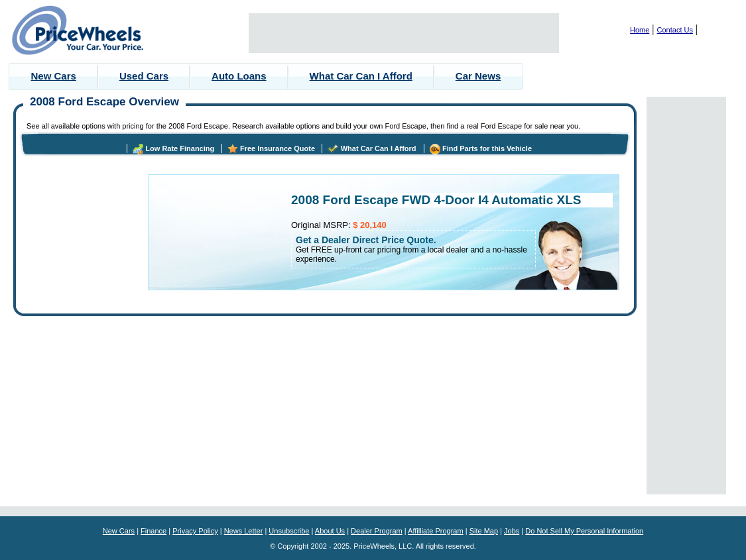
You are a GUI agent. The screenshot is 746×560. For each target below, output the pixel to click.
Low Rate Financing (180, 148)
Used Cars (144, 76)
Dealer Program (377, 531)
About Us (330, 531)
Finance (154, 531)
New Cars (54, 76)
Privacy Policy (195, 531)
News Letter (244, 531)
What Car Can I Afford (361, 76)
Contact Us (675, 30)
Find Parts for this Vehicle (487, 148)
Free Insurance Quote (278, 148)
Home (640, 30)
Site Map (484, 531)
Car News (478, 76)
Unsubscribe (289, 531)
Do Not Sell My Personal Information (584, 531)
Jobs (512, 531)
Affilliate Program (436, 531)
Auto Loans (239, 76)
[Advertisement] (404, 33)
